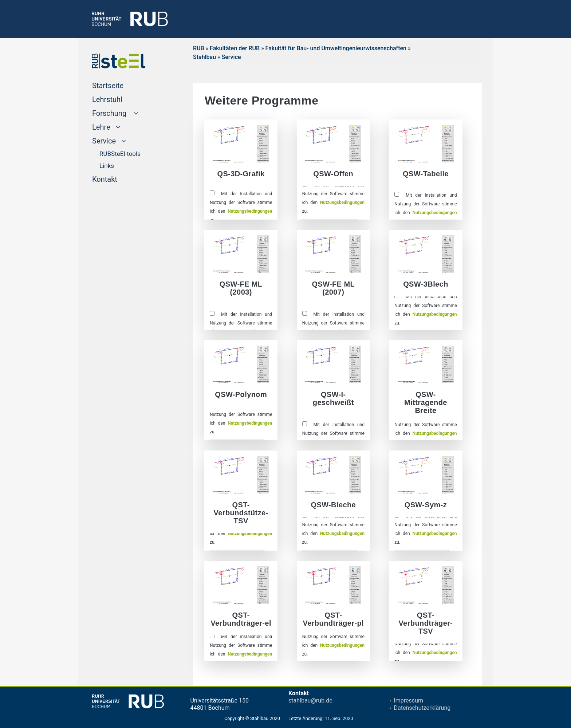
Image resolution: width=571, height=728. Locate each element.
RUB (199, 48)
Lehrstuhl (121, 99)
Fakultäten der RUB (235, 48)
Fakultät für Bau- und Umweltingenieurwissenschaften (336, 48)
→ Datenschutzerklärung (419, 708)
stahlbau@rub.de (310, 701)
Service (231, 57)
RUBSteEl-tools (120, 154)
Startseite (122, 85)
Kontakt (119, 178)
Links (107, 166)
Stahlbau (204, 57)
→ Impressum (405, 701)
